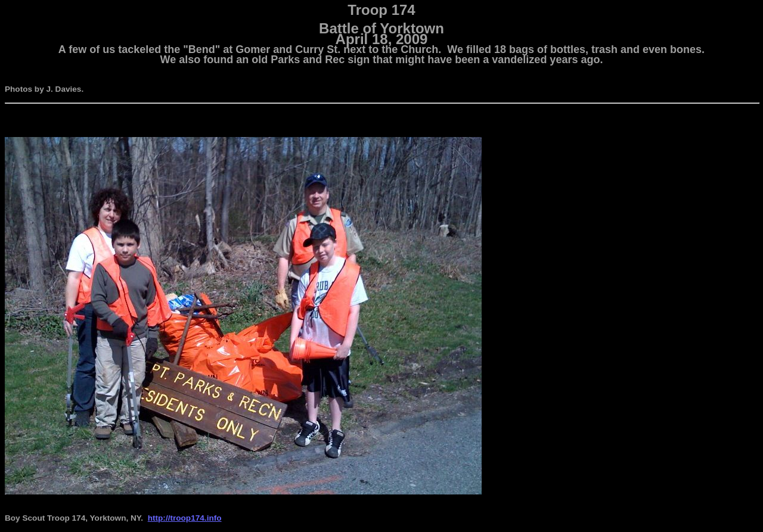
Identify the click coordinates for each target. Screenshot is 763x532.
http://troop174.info (185, 518)
